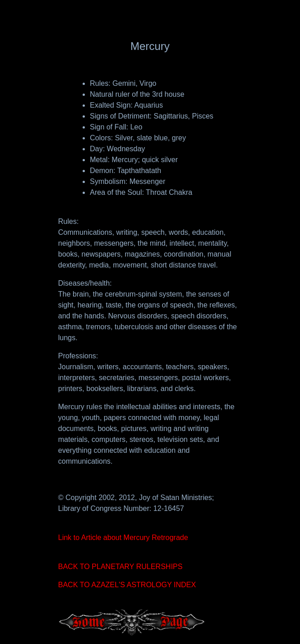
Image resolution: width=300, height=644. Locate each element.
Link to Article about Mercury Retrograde (123, 537)
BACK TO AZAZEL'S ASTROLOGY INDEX (127, 585)
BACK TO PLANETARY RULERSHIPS (120, 567)
